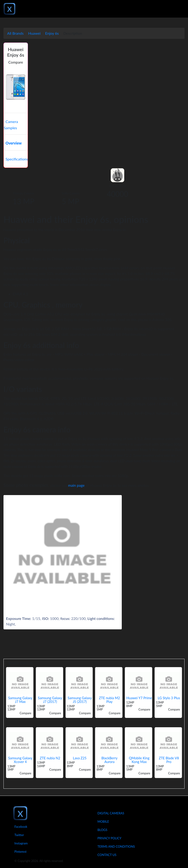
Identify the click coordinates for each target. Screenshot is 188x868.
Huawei (34, 33)
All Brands (15, 33)
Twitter (19, 835)
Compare (16, 62)
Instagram (21, 843)
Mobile (103, 822)
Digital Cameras (111, 813)
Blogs (103, 830)
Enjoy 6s (52, 33)
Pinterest (21, 852)
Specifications (17, 159)
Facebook (21, 827)
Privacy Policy (110, 838)
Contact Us (107, 855)
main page (76, 485)
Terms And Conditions (116, 846)
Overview (14, 143)
